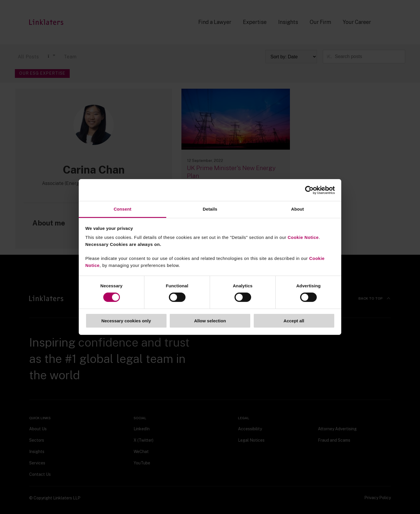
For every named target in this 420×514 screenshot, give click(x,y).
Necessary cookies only (126, 321)
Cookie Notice (303, 237)
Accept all (294, 321)
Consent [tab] (123, 209)
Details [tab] (210, 209)
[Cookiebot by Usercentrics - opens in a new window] (309, 190)
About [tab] (297, 209)
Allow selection (210, 321)
